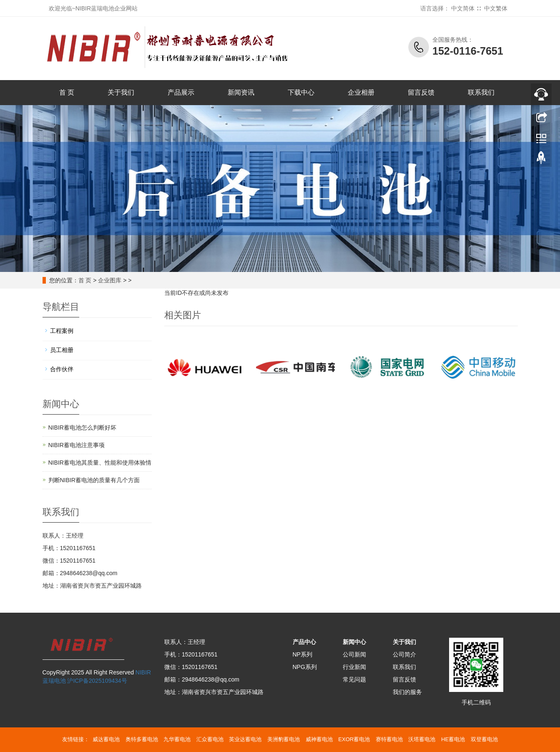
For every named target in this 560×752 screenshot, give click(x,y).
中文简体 (463, 8)
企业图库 (110, 280)
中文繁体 (496, 8)
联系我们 (481, 92)
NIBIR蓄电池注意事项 (77, 445)
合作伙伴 (62, 369)
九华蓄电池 (177, 739)
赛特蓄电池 (389, 739)
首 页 (67, 92)
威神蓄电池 (319, 739)
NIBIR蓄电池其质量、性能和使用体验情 (100, 463)
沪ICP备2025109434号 (97, 681)
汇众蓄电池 (210, 739)
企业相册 (361, 92)
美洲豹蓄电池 (284, 739)
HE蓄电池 (453, 739)
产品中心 (304, 642)
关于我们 (121, 92)
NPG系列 (305, 667)
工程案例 (62, 331)
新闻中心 (354, 642)
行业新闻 (354, 667)
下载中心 (301, 92)
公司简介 (404, 654)
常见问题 (354, 679)
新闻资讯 (241, 92)
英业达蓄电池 (245, 739)
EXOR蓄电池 (354, 739)
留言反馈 (421, 92)
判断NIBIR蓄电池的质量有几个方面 (94, 480)
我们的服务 (407, 692)
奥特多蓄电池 (142, 739)
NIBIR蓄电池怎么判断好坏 (82, 428)
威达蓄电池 (106, 739)
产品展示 (181, 92)
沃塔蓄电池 (422, 739)
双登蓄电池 (484, 739)
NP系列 (303, 654)
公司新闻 (354, 654)
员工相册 (62, 350)
